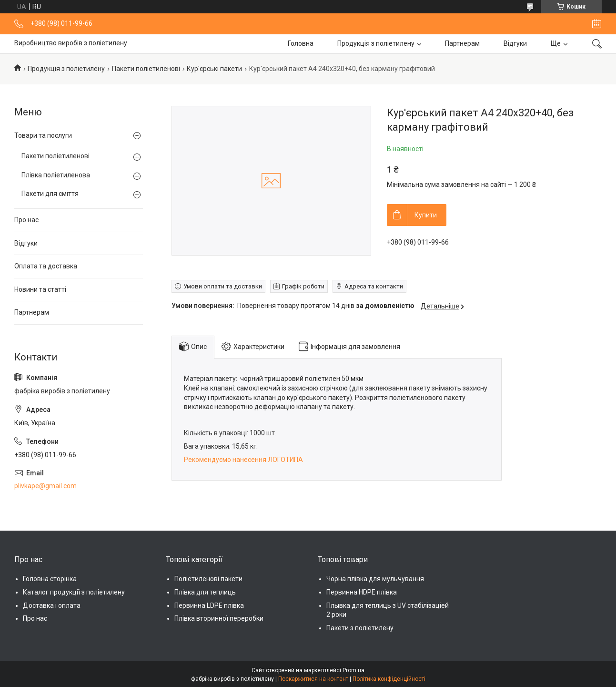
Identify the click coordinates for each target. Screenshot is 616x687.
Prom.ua (353, 670)
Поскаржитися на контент (313, 679)
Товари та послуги (43, 135)
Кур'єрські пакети (214, 69)
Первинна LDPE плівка (209, 605)
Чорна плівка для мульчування (375, 579)
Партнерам (462, 43)
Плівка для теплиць (205, 592)
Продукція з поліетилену (376, 43)
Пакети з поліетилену (360, 628)
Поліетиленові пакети (208, 579)
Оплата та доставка (46, 266)
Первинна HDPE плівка (362, 592)
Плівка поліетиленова (56, 175)
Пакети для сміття (50, 194)
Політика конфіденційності (389, 679)
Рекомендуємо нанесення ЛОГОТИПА (244, 460)
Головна (301, 43)
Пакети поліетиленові (146, 69)
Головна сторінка (50, 579)
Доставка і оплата (52, 605)
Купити (426, 215)
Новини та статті (40, 289)
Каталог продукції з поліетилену (74, 592)
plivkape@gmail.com (45, 486)
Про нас (26, 220)
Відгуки (515, 43)
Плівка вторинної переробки (219, 618)
